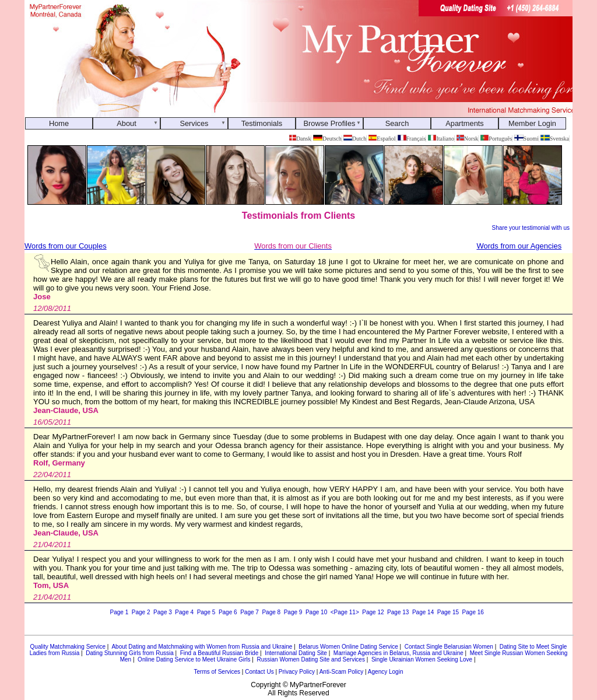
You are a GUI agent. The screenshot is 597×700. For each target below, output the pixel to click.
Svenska (555, 139)
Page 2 (141, 612)
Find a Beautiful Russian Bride (220, 653)
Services (194, 123)
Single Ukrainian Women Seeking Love (422, 659)
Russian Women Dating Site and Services (310, 659)
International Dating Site (296, 653)
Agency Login (386, 672)
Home (59, 123)
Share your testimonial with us (531, 228)
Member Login (532, 123)
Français (412, 139)
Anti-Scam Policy (342, 672)
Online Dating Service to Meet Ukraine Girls (194, 659)
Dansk (300, 139)
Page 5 (206, 612)
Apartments (464, 123)
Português (496, 139)
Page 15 (448, 612)
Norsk (468, 139)
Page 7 (250, 612)
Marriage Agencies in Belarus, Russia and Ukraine (398, 653)
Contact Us (259, 672)
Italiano (441, 139)
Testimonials (262, 123)
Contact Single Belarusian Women (449, 647)
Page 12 (373, 612)
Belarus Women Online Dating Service (348, 647)
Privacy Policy (297, 672)
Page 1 (120, 612)
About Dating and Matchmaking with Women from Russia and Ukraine (202, 647)
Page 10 (316, 612)
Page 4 (184, 612)
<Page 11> (345, 612)
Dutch (355, 139)
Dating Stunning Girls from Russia (130, 653)
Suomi (526, 139)
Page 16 (473, 612)
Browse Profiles (330, 123)
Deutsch (327, 139)
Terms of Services (217, 672)
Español (382, 139)
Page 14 (423, 612)
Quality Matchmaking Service (68, 647)
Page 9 (293, 612)
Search (397, 123)
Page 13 (398, 612)
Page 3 (163, 612)
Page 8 (271, 612)
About (126, 123)
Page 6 (228, 612)
